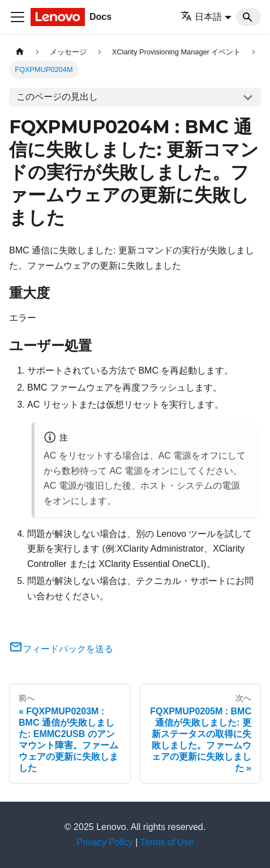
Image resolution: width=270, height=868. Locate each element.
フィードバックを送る (61, 649)
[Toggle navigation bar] (18, 17)
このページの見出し (57, 97)
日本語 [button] (201, 17)
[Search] (248, 17)
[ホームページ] (20, 52)
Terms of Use (167, 842)
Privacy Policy (105, 842)
